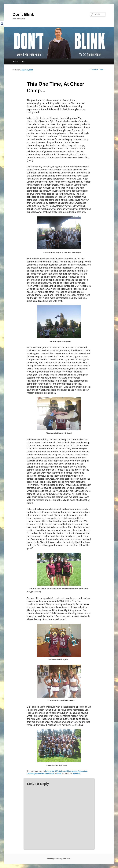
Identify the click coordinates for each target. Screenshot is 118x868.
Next (103, 70)
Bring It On (50, 771)
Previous (93, 70)
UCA (56, 771)
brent (59, 774)
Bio (24, 61)
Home (16, 61)
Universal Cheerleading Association (73, 771)
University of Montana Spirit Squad (41, 774)
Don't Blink (23, 14)
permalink (77, 774)
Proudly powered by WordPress (59, 859)
